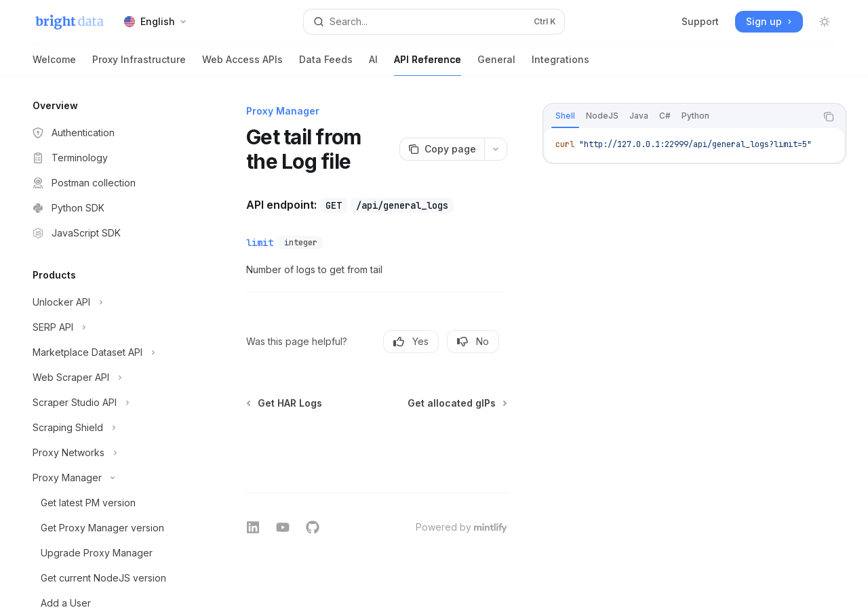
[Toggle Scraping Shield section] (108, 428)
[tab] (565, 116)
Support (700, 21)
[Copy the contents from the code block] (829, 117)
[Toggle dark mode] (825, 22)
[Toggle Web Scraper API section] (108, 378)
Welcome (54, 65)
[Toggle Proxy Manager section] (108, 478)
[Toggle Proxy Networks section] (108, 453)
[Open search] (434, 22)
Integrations (560, 65)
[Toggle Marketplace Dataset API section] (108, 352)
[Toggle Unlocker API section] (108, 302)
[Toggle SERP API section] (108, 327)
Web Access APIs (242, 65)
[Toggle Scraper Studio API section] (108, 403)
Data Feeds (326, 65)
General (496, 65)
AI (373, 65)
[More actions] (496, 149)
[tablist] (679, 117)
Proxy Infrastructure (139, 65)
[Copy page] (442, 149)
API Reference (428, 65)
